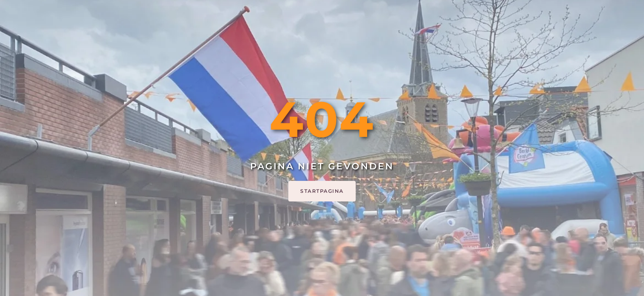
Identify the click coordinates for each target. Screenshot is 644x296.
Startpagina (322, 191)
